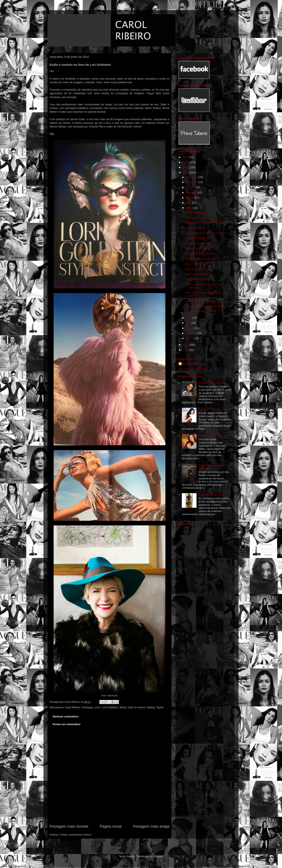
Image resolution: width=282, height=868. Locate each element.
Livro (98, 707)
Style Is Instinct (137, 707)
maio (189, 318)
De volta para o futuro (198, 243)
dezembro (192, 177)
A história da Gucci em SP (200, 311)
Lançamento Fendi (196, 279)
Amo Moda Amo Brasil (198, 274)
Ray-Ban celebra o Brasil (200, 301)
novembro (192, 182)
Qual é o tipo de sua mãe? (214, 436)
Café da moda (193, 269)
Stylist (160, 707)
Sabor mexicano (195, 228)
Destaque (88, 707)
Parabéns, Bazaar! (209, 409)
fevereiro (191, 333)
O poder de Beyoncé (197, 238)
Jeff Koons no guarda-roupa (201, 259)
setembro (192, 192)
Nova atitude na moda (211, 495)
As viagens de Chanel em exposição (206, 233)
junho (189, 208)
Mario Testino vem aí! (198, 264)
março (190, 328)
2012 (186, 350)
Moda (123, 707)
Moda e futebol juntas (198, 217)
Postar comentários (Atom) (76, 835)
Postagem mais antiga (151, 826)
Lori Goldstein (110, 707)
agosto (190, 198)
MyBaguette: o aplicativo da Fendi (205, 223)
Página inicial (111, 826)
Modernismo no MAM (211, 383)
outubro (191, 187)
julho (189, 203)
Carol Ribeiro (73, 707)
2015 (186, 167)
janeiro (190, 338)
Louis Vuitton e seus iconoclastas (205, 306)
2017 (186, 157)
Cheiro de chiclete (196, 212)
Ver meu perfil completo (193, 369)
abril (189, 323)
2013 (186, 345)
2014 (186, 173)
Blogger (158, 856)
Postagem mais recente (69, 826)
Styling (151, 707)
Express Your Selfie (197, 248)
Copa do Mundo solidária (200, 254)
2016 (186, 162)
